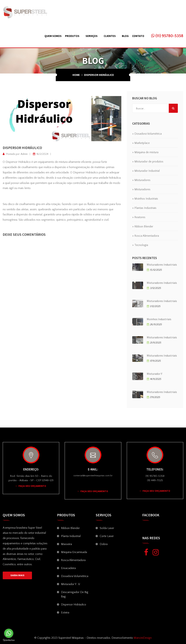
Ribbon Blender (70, 528)
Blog (125, 36)
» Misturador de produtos (148, 162)
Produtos (72, 36)
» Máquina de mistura (145, 152)
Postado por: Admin (15, 154)
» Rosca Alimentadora (146, 236)
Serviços (92, 36)
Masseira (66, 544)
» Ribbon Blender (143, 226)
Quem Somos (53, 36)
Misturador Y (154, 374)
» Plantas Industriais (144, 208)
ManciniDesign (142, 638)
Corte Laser (107, 536)
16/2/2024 (41, 154)
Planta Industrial (71, 536)
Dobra (104, 544)
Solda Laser (107, 528)
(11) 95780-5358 (167, 36)
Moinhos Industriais (159, 319)
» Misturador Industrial (146, 171)
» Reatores (139, 217)
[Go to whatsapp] (9, 633)
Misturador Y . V (70, 584)
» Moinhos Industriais (145, 199)
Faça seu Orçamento (31, 486)
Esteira (65, 613)
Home (76, 75)
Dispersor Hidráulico (74, 605)
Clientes (110, 36)
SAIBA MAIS (17, 575)
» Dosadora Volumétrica (147, 134)
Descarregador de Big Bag (75, 594)
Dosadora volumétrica (75, 576)
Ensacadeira (68, 568)
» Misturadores (141, 180)
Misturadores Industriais (162, 265)
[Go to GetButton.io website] (9, 640)
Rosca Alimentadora (73, 560)
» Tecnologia (140, 245)
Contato (138, 36)
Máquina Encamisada (74, 552)
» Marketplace (141, 143)
